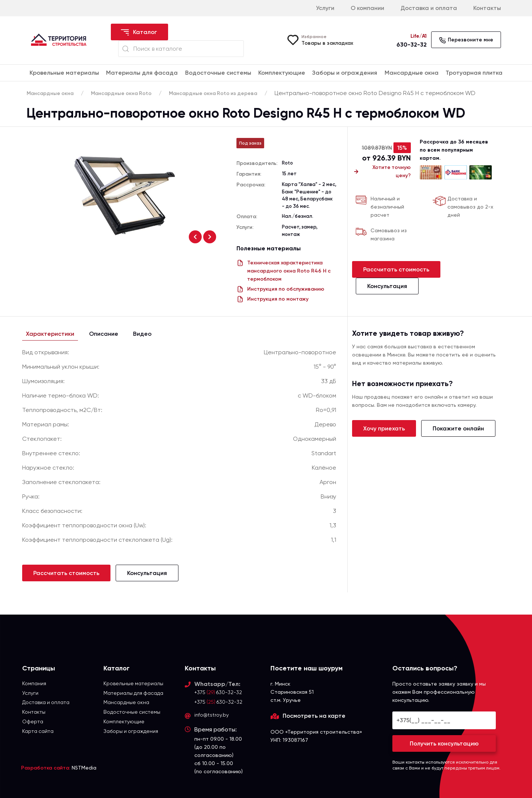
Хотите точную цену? (381, 172)
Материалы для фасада (142, 73)
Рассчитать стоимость (396, 269)
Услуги (325, 8)
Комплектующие (282, 73)
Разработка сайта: (46, 768)
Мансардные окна (412, 73)
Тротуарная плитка (474, 73)
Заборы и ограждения (345, 73)
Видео (142, 334)
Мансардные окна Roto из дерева (216, 93)
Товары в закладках (327, 43)
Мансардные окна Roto (122, 93)
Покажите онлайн (458, 428)
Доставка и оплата (429, 8)
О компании (367, 8)
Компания (34, 683)
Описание (104, 334)
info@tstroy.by (212, 715)
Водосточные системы (218, 73)
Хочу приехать (384, 428)
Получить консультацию (444, 743)
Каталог (139, 33)
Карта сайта (38, 731)
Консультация (387, 286)
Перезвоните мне (466, 40)
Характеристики (50, 334)
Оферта (33, 722)
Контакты (487, 8)
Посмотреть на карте (314, 716)
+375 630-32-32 (219, 692)
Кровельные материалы (64, 73)
